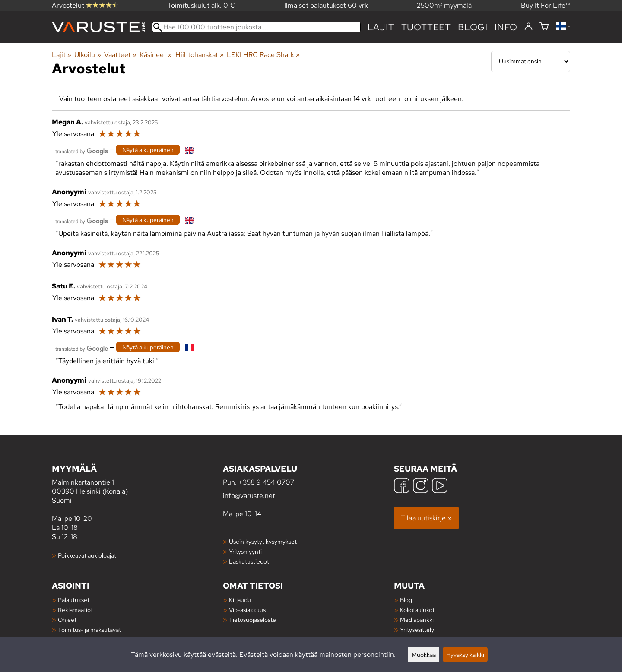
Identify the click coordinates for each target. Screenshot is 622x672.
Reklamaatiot (75, 610)
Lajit (381, 27)
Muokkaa (424, 655)
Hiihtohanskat (200, 55)
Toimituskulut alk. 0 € (201, 5)
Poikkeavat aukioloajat (87, 555)
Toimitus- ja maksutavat (89, 629)
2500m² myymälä (444, 5)
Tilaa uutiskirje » (426, 518)
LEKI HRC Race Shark (263, 55)
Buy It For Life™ (546, 5)
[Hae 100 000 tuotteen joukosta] (256, 27)
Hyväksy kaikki (465, 655)
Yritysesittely (417, 629)
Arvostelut (85, 5)
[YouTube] (440, 487)
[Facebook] (402, 487)
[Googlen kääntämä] (82, 151)
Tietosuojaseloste (252, 620)
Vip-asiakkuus (247, 610)
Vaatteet (120, 55)
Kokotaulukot (417, 610)
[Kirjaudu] (528, 27)
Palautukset (74, 600)
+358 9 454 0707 (266, 482)
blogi (473, 27)
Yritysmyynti (245, 551)
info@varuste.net (249, 496)
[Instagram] (421, 487)
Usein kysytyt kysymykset (263, 541)
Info (506, 27)
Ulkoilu (87, 55)
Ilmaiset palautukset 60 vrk (326, 5)
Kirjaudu (240, 600)
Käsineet (156, 55)
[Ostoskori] (544, 27)
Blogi (407, 600)
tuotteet (426, 27)
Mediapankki (417, 620)
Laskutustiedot (249, 561)
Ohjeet (67, 620)
